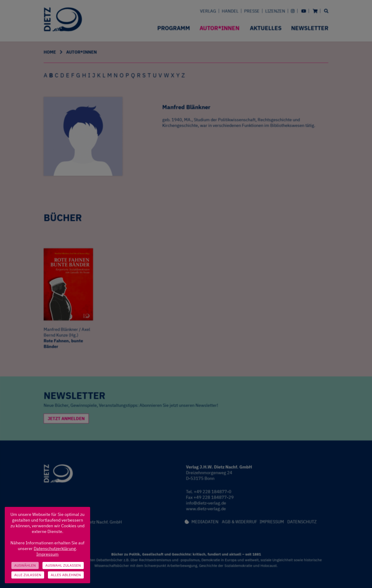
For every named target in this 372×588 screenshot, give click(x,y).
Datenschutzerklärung (55, 549)
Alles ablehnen (66, 575)
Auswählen (25, 565)
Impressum (47, 554)
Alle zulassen (28, 575)
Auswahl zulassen (63, 565)
